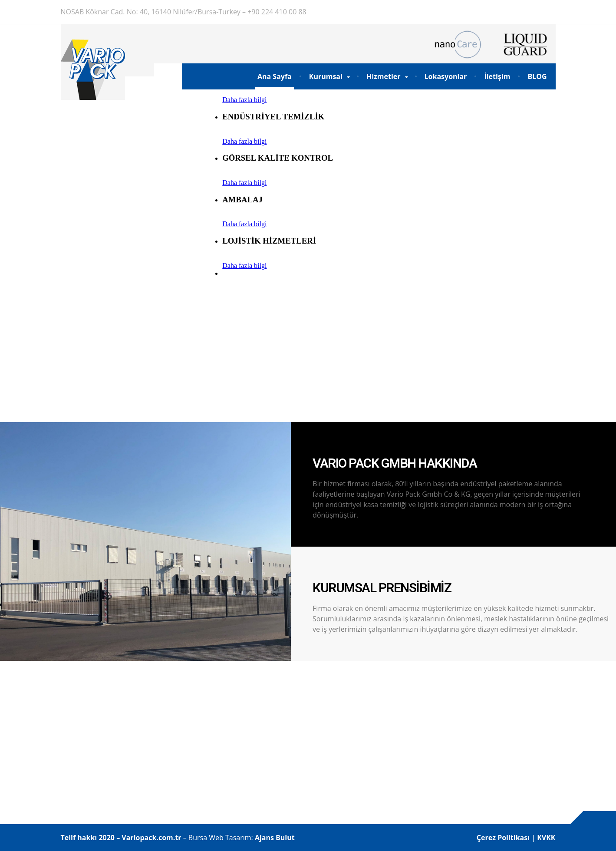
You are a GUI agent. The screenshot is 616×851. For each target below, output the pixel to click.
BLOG (537, 76)
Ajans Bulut (275, 838)
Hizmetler (384, 76)
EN (550, 12)
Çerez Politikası (504, 838)
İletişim (497, 76)
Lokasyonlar (446, 76)
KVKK (546, 838)
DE (527, 12)
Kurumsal (326, 76)
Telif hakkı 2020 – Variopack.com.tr (121, 838)
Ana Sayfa (275, 76)
